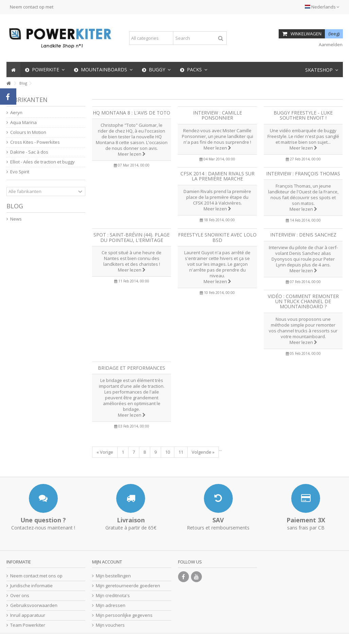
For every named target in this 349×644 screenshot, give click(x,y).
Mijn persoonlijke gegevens (124, 615)
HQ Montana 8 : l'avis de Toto (132, 113)
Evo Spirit (20, 172)
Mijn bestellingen (113, 576)
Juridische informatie (31, 586)
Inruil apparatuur (28, 615)
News (16, 219)
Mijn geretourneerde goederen (128, 586)
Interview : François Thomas (303, 173)
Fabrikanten (27, 100)
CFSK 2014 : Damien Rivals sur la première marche (217, 176)
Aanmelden (330, 45)
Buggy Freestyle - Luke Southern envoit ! (303, 115)
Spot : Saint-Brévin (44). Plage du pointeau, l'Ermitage (132, 237)
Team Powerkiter (28, 625)
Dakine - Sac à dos (29, 152)
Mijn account (107, 562)
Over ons (20, 596)
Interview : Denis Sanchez (303, 235)
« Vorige (105, 452)
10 (168, 452)
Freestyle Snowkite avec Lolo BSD (217, 237)
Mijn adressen (111, 605)
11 (181, 452)
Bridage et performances (132, 368)
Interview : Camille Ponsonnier (217, 115)
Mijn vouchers (110, 625)
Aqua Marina (23, 123)
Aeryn (16, 113)
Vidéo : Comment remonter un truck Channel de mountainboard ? (303, 301)
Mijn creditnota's (113, 596)
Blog (15, 206)
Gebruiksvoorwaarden (34, 605)
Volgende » (203, 452)
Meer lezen (132, 154)
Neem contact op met (32, 7)
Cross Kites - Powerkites (35, 142)
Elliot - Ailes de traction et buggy (42, 162)
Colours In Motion (28, 132)
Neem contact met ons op (36, 576)
